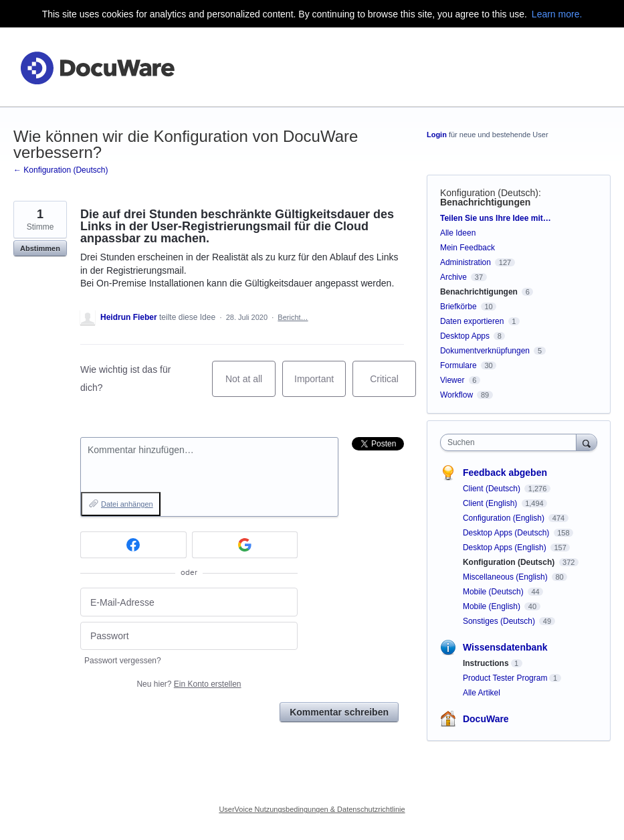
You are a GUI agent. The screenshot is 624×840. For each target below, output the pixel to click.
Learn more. (557, 14)
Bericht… (293, 317)
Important (320, 385)
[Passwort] (189, 636)
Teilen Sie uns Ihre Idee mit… (496, 218)
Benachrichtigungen (485, 202)
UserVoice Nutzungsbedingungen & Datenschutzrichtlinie (312, 809)
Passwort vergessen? (123, 661)
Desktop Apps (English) (506, 548)
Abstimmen (40, 248)
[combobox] (511, 442)
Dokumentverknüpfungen (485, 351)
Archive (453, 277)
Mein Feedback (467, 248)
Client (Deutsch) (493, 489)
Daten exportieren (472, 321)
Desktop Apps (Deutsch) (507, 533)
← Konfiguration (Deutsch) (61, 170)
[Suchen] (587, 442)
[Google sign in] (245, 545)
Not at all (250, 385)
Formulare (458, 365)
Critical (393, 385)
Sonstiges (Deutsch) (500, 621)
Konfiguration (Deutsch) (489, 193)
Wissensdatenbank (505, 647)
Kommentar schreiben (339, 712)
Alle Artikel (482, 693)
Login (437, 135)
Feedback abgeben (505, 473)
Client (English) (491, 503)
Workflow (456, 395)
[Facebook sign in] (133, 545)
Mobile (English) (493, 606)
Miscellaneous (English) (506, 577)
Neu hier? (189, 684)
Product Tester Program (505, 678)
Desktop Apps (465, 336)
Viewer (452, 380)
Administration (465, 262)
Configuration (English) (505, 518)
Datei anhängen (127, 504)
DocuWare (486, 719)
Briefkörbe (458, 307)
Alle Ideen (458, 233)
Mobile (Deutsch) (494, 592)
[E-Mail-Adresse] (189, 602)
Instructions (486, 663)
